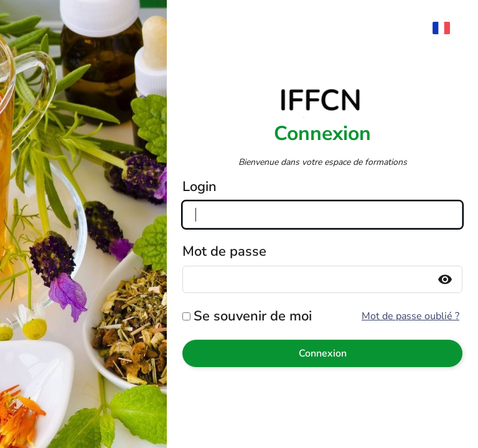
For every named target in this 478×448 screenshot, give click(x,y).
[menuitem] (448, 28)
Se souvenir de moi (253, 316)
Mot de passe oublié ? (410, 316)
